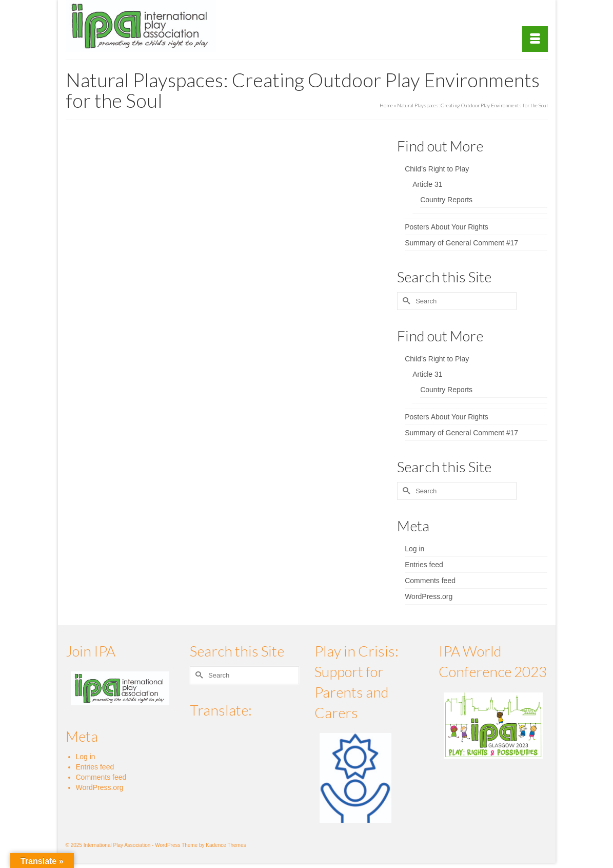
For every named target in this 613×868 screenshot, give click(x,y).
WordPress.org (429, 596)
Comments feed (430, 581)
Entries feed (424, 565)
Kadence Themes (226, 845)
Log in (414, 549)
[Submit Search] (405, 301)
